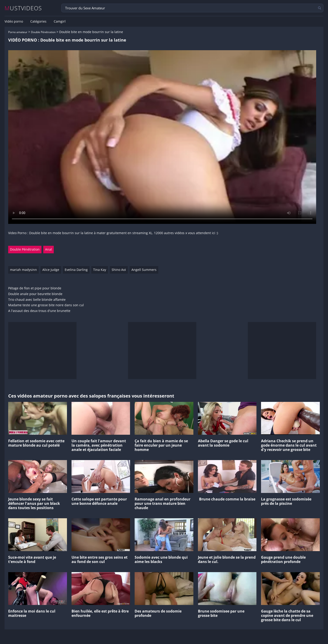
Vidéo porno (14, 21)
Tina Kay (100, 270)
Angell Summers (144, 270)
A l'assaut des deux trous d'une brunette (39, 311)
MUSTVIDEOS (23, 8)
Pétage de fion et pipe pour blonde (35, 288)
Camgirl (60, 21)
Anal (49, 249)
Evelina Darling (76, 270)
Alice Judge (51, 270)
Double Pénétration (43, 32)
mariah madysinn (23, 270)
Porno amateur (18, 32)
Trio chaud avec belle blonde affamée (37, 300)
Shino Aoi (119, 270)
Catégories (38, 21)
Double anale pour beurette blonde (35, 294)
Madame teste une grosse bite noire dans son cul (46, 305)
